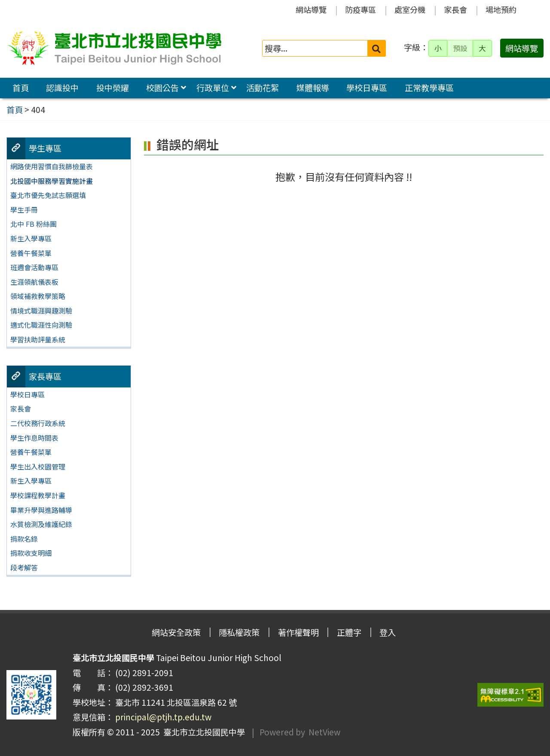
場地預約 (501, 9)
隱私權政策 (239, 632)
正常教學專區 (429, 88)
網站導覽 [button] (522, 48)
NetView (324, 732)
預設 (460, 48)
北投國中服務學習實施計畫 (52, 181)
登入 (388, 632)
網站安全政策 (176, 632)
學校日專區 (367, 88)
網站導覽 (311, 9)
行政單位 (213, 88)
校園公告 (162, 88)
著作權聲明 (298, 632)
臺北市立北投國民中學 (202, 732)
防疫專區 (361, 9)
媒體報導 (313, 88)
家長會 (455, 9)
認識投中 (62, 88)
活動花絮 (263, 88)
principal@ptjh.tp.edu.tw (163, 717)
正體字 (349, 632)
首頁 (21, 88)
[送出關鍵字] (377, 48)
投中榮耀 (113, 88)
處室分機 (410, 9)
